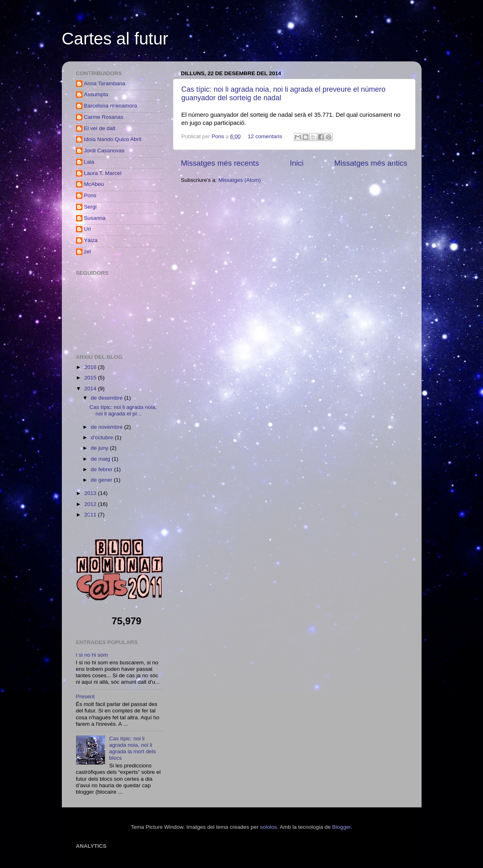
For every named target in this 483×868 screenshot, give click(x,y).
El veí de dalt (100, 128)
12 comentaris (265, 136)
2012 (91, 504)
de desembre (108, 398)
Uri (88, 229)
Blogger (342, 827)
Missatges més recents (220, 163)
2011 (91, 515)
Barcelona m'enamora (111, 106)
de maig (101, 459)
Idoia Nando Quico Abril (113, 139)
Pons (219, 136)
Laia (89, 162)
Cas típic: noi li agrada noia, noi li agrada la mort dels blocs (133, 748)
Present (85, 696)
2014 (91, 389)
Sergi (91, 207)
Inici (297, 163)
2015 (91, 378)
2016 (91, 367)
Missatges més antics (371, 163)
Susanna (95, 218)
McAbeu (94, 184)
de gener (102, 480)
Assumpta (96, 94)
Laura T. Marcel (103, 173)
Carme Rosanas (104, 117)
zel (88, 252)
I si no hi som (92, 655)
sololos (268, 827)
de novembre (108, 427)
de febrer (103, 469)
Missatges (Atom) (239, 180)
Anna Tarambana (105, 83)
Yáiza (91, 240)
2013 (91, 493)
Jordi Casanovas (104, 151)
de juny (100, 448)
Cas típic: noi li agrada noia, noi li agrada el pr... (123, 410)
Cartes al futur (115, 39)
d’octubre (103, 437)
